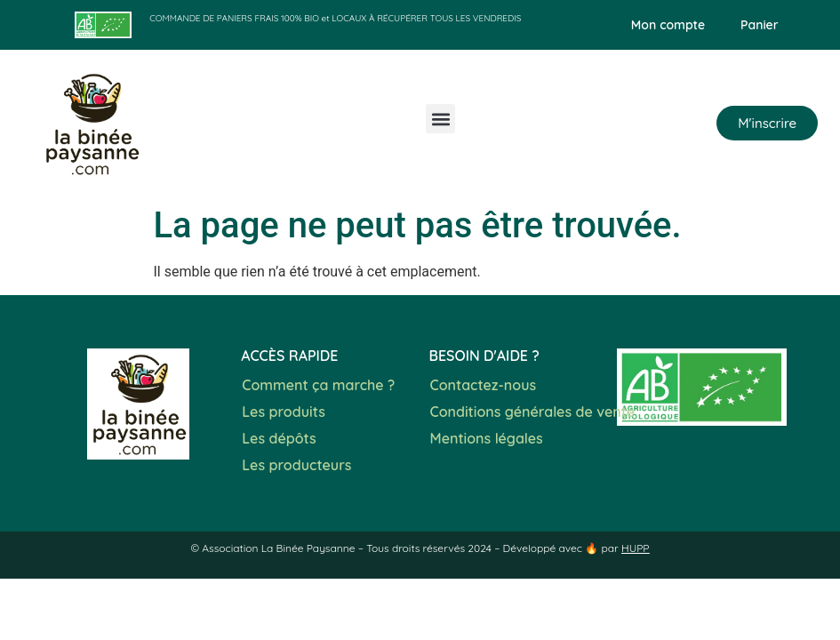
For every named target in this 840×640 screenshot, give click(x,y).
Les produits (284, 412)
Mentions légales (487, 438)
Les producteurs (296, 465)
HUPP (636, 548)
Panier (760, 25)
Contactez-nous (484, 385)
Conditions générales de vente (533, 412)
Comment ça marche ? (318, 385)
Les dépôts (279, 438)
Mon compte (668, 25)
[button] (440, 119)
